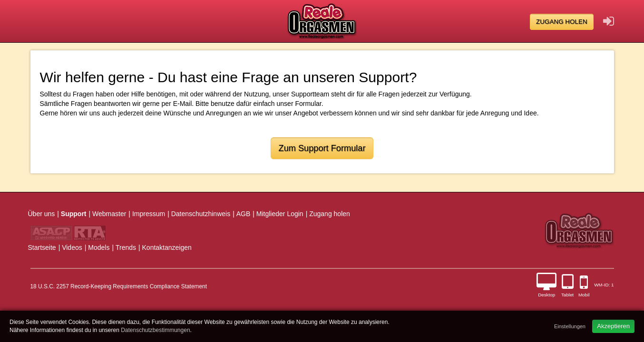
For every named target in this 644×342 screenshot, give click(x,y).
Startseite (42, 247)
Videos (72, 247)
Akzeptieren (613, 326)
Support (74, 214)
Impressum (149, 214)
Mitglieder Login (280, 214)
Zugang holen (562, 22)
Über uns (42, 214)
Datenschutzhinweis (201, 214)
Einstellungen (570, 326)
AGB (244, 214)
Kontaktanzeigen (167, 247)
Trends (126, 247)
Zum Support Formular (322, 148)
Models (99, 247)
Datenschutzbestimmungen (155, 330)
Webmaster (109, 214)
